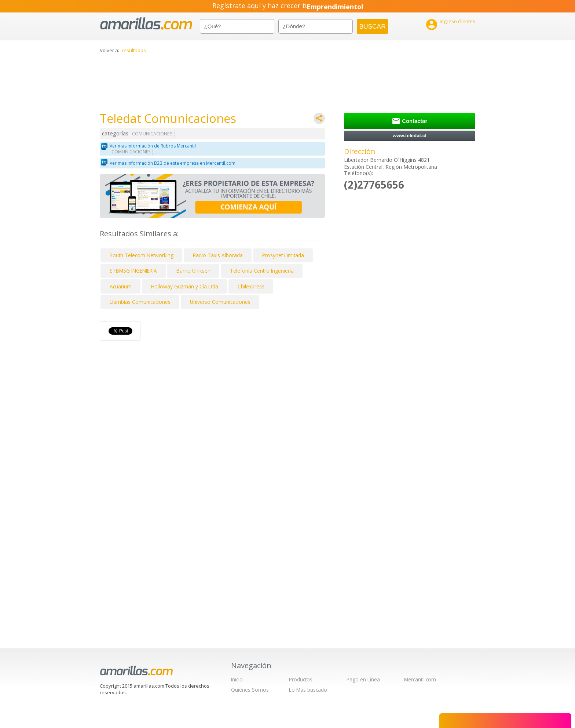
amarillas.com (146, 24)
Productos (301, 679)
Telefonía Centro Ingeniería (262, 271)
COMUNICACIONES (152, 134)
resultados (134, 50)
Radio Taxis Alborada (218, 255)
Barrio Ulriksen (193, 271)
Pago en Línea (363, 679)
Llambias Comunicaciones (140, 302)
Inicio (237, 679)
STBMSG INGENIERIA (133, 271)
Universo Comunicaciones (220, 302)
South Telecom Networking (142, 255)
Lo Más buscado (308, 690)
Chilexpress (251, 286)
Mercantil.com (420, 679)
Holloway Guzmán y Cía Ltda (185, 286)
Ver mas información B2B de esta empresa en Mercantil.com (173, 163)
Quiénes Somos (250, 690)
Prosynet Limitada (283, 255)
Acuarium (121, 286)
